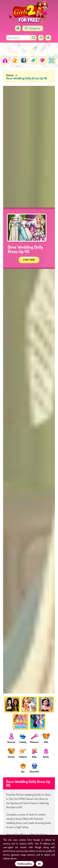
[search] (34, 38)
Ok (39, 864)
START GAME (29, 260)
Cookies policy (25, 864)
